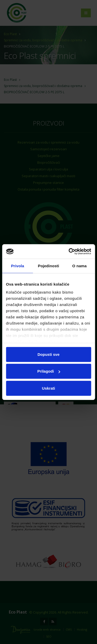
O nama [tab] (79, 266)
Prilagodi (49, 371)
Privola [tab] (17, 266)
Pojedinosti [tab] (49, 266)
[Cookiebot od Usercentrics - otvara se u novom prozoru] (69, 252)
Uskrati (48, 388)
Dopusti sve (48, 354)
